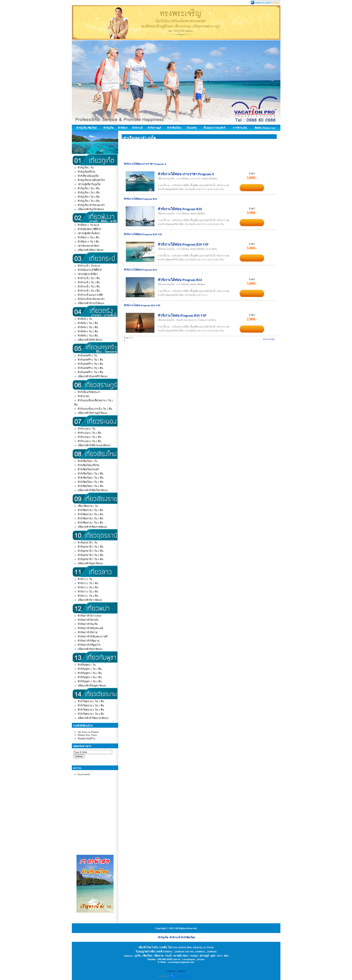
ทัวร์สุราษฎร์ (154, 128)
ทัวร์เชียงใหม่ (174, 128)
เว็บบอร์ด (191, 128)
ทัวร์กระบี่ (137, 128)
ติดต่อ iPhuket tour (265, 128)
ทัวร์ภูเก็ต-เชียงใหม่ (87, 128)
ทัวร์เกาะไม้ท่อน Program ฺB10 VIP (183, 244)
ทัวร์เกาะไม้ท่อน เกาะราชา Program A (186, 174)
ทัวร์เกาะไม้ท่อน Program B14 (180, 280)
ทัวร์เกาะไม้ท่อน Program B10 (180, 209)
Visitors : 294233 (176, 971)
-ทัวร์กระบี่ (175, 937)
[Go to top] (269, 339)
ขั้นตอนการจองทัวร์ (214, 128)
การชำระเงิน (240, 128)
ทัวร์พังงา (123, 128)
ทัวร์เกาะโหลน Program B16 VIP (182, 315)
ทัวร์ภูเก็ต (108, 128)
